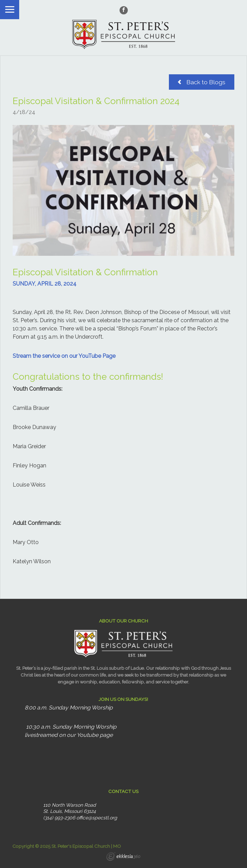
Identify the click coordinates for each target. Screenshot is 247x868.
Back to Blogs (202, 82)
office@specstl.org (97, 818)
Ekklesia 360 (123, 857)
